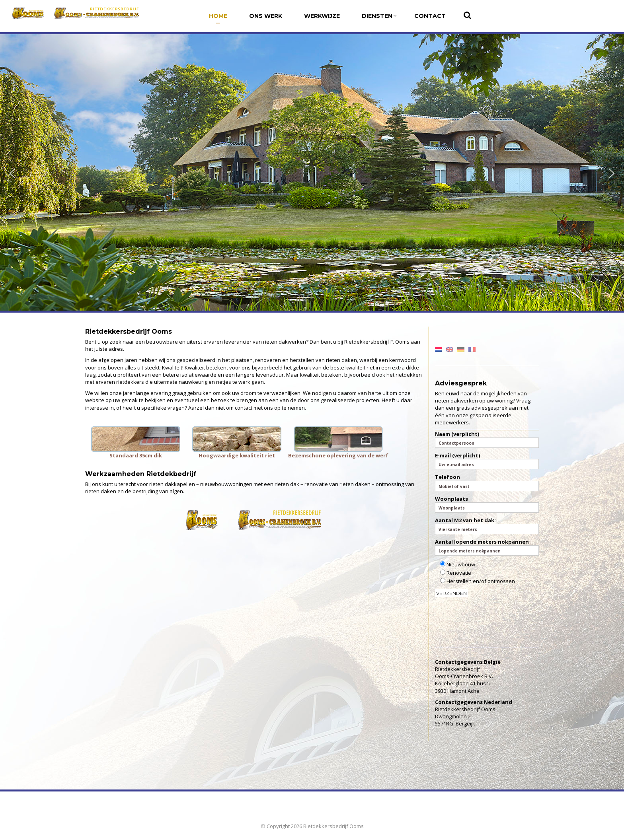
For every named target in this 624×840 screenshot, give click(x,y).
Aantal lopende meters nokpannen (487, 547)
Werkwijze (322, 16)
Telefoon (487, 482)
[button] (12, 173)
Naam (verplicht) (487, 439)
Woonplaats (487, 504)
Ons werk (266, 16)
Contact (430, 16)
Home (218, 16)
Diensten (379, 16)
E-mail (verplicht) (487, 461)
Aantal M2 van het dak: (487, 525)
